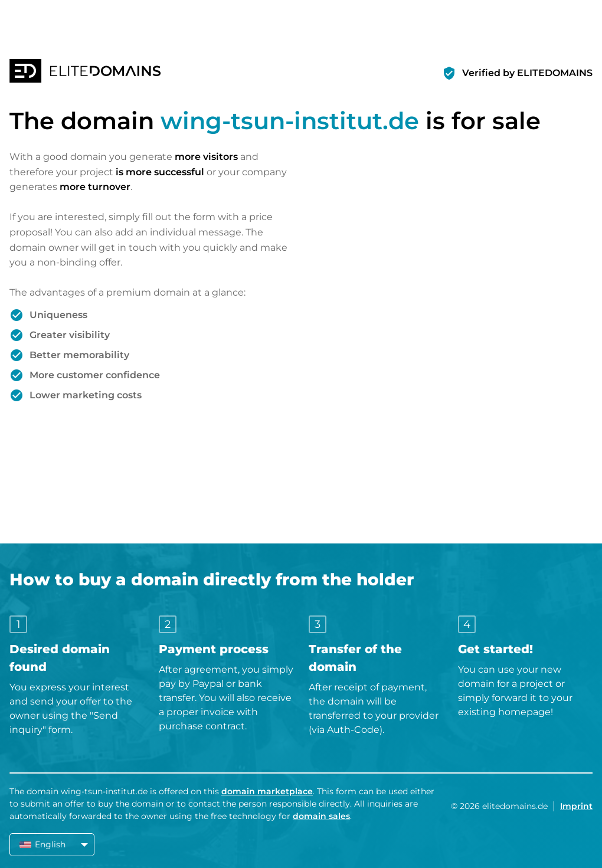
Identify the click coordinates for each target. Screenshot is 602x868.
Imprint (576, 806)
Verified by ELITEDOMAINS (527, 73)
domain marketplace (267, 791)
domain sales (321, 816)
